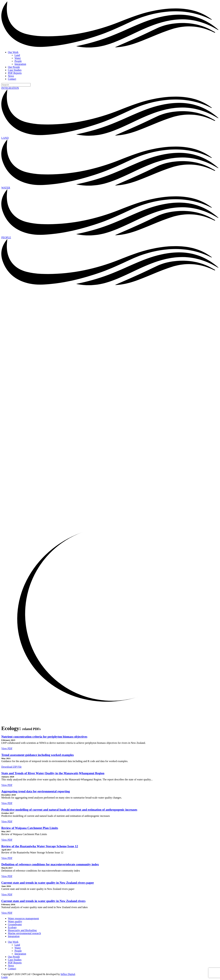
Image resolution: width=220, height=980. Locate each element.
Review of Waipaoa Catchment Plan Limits (30, 828)
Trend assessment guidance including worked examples (38, 755)
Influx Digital (68, 974)
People (18, 61)
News (11, 76)
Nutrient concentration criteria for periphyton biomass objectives (44, 737)
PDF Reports (15, 73)
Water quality (15, 921)
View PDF (7, 748)
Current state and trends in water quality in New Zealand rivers (43, 901)
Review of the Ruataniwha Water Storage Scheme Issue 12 (40, 846)
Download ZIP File (11, 767)
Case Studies (15, 70)
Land (17, 55)
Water (18, 58)
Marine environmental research (24, 933)
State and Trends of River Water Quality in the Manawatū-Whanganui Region (53, 773)
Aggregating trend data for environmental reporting (36, 791)
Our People (14, 67)
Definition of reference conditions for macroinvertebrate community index (50, 864)
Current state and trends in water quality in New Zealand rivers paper (48, 883)
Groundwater (15, 924)
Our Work (13, 52)
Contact (12, 79)
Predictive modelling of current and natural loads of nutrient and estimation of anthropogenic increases (69, 810)
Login (4, 977)
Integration (20, 64)
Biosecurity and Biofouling (22, 930)
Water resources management (23, 918)
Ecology (12, 927)
